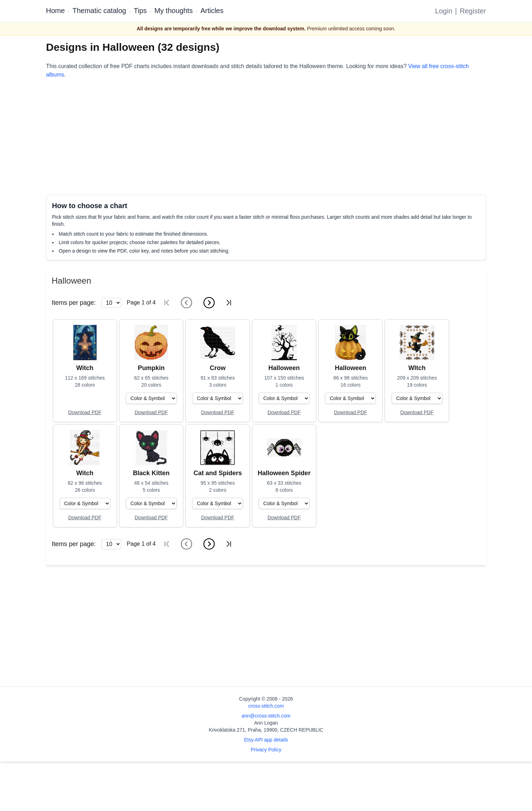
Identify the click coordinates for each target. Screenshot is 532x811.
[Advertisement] (258, 137)
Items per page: (74, 303)
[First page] (167, 303)
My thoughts (174, 11)
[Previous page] (186, 303)
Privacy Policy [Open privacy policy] (266, 750)
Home (56, 11)
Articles (212, 11)
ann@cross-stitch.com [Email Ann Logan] (266, 716)
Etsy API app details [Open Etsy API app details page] (266, 740)
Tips (140, 11)
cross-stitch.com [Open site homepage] (266, 706)
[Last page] (229, 303)
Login (444, 11)
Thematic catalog (99, 11)
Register (473, 11)
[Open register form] (85, 413)
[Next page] (209, 303)
